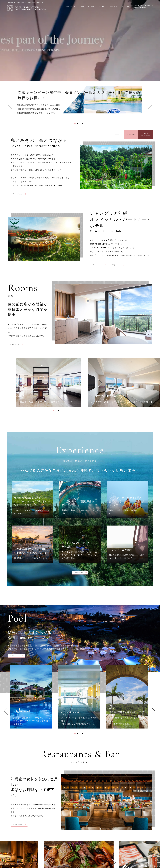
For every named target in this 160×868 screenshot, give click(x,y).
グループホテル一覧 (87, 6)
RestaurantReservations (146, 135)
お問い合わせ (71, 6)
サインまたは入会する (106, 6)
